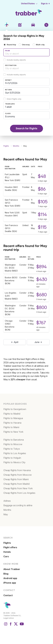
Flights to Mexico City (14, 462)
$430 (42, 279)
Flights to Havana (12, 423)
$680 (42, 295)
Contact (8, 595)
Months (7, 510)
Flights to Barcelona (14, 440)
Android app (10, 578)
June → (38, 342)
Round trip (11, 45)
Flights (7, 543)
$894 (41, 267)
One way (26, 45)
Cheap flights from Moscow (18, 475)
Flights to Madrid (12, 414)
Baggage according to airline (18, 505)
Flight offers (10, 547)
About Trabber (12, 569)
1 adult (8, 107)
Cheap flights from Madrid (16, 484)
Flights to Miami (11, 427)
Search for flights (26, 128)
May (6, 514)
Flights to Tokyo (12, 449)
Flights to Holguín (12, 458)
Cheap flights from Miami (16, 479)
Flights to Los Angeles (15, 453)
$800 (42, 307)
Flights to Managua (13, 418)
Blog (6, 574)
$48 (42, 176)
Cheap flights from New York (18, 488)
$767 (41, 323)
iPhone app (10, 583)
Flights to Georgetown (15, 409)
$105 (43, 202)
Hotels (7, 552)
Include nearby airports (16, 60)
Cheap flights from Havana (17, 470)
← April (15, 342)
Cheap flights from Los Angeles (19, 493)
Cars (6, 556)
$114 (42, 214)
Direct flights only (14, 99)
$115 (42, 227)
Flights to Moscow (13, 444)
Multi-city (40, 45)
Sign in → (45, 4)
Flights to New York (13, 432)
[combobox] (26, 52)
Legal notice (9, 618)
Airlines (7, 501)
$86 (42, 189)
